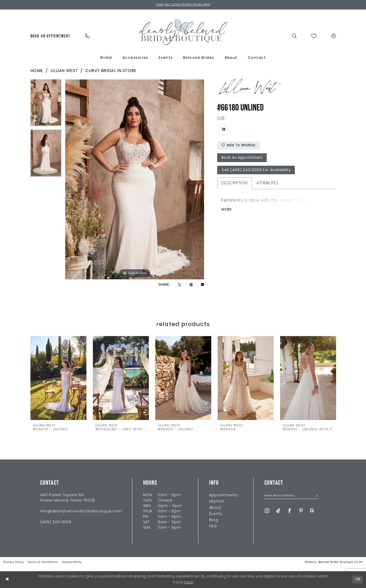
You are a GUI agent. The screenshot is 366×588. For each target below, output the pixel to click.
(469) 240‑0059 (56, 522)
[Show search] (294, 36)
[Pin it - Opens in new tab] (191, 285)
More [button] (227, 211)
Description (234, 184)
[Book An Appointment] (50, 36)
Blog (214, 520)
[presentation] (58, 378)
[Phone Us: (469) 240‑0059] (87, 36)
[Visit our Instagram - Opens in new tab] (267, 511)
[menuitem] (50, 36)
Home (37, 71)
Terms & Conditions (43, 562)
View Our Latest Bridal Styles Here (183, 5)
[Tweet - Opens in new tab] (180, 285)
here (189, 582)
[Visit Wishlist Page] (314, 36)
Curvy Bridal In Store (111, 71)
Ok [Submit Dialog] (358, 579)
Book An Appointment (243, 159)
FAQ (213, 526)
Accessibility (72, 562)
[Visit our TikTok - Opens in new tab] (278, 511)
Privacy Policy (14, 562)
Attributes (267, 184)
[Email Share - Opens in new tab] (202, 285)
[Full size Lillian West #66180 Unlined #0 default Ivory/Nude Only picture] (135, 180)
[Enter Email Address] (291, 496)
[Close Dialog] (7, 580)
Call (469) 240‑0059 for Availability (256, 171)
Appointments (224, 495)
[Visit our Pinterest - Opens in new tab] (301, 511)
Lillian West (64, 71)
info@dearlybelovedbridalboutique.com (81, 511)
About (215, 508)
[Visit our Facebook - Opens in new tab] (290, 511)
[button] (333, 36)
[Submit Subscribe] (315, 496)
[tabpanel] (46, 105)
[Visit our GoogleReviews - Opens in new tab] (312, 511)
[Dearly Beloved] (183, 32)
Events (216, 514)
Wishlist (217, 502)
